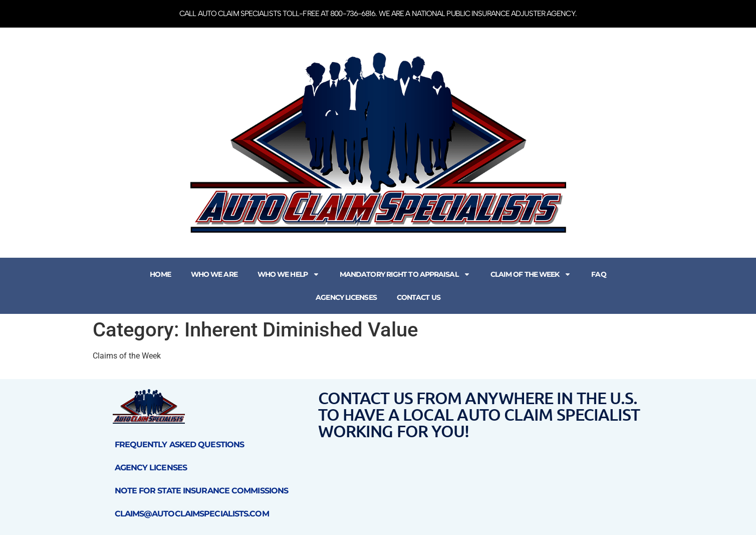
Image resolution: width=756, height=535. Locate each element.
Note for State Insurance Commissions (202, 491)
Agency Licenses (346, 297)
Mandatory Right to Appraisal (405, 274)
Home (160, 274)
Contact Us (419, 297)
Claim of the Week (531, 274)
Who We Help (289, 274)
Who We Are (214, 274)
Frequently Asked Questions (180, 444)
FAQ (598, 274)
